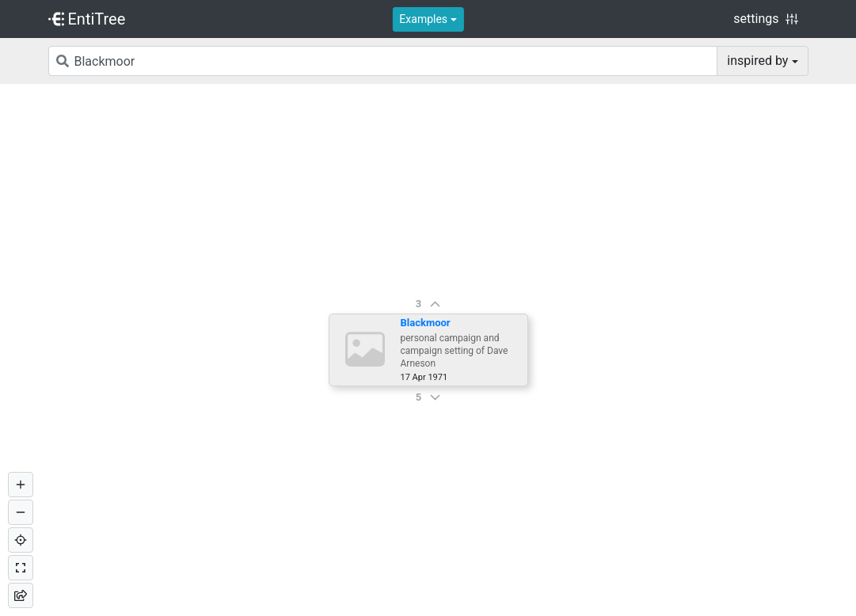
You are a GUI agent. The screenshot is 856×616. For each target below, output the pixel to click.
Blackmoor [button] (426, 323)
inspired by (757, 61)
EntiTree (87, 19)
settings (765, 19)
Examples (423, 19)
